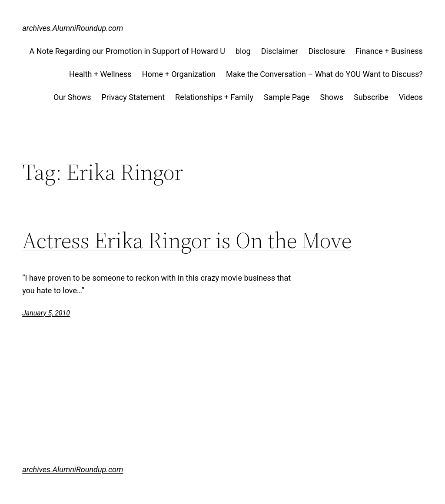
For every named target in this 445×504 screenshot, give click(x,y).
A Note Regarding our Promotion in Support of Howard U (127, 51)
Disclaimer (280, 51)
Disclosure (327, 51)
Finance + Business (389, 51)
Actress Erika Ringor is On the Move (187, 240)
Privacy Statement (133, 97)
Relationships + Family (214, 97)
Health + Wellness (100, 74)
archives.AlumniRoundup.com (73, 28)
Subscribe (371, 97)
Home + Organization (179, 74)
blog (243, 51)
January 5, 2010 (46, 313)
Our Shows (72, 97)
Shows (332, 97)
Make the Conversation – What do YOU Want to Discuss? (324, 74)
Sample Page (287, 97)
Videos (411, 97)
